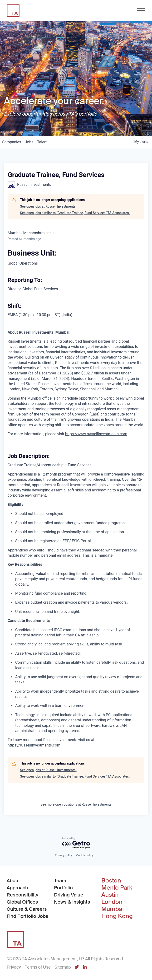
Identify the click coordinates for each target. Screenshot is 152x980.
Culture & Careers (27, 909)
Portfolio (63, 888)
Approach (17, 888)
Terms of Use (38, 967)
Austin (110, 895)
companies (12, 142)
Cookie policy (85, 855)
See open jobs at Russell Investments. (48, 206)
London (112, 902)
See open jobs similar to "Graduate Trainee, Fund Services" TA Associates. (75, 213)
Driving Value (69, 895)
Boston (111, 881)
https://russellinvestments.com (34, 745)
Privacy (14, 967)
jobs (29, 142)
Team (60, 881)
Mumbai (113, 909)
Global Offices (22, 902)
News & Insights (72, 902)
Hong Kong (117, 916)
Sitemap (63, 967)
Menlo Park (117, 888)
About (13, 881)
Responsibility (22, 895)
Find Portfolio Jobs (27, 916)
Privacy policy (64, 855)
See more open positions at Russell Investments (76, 804)
